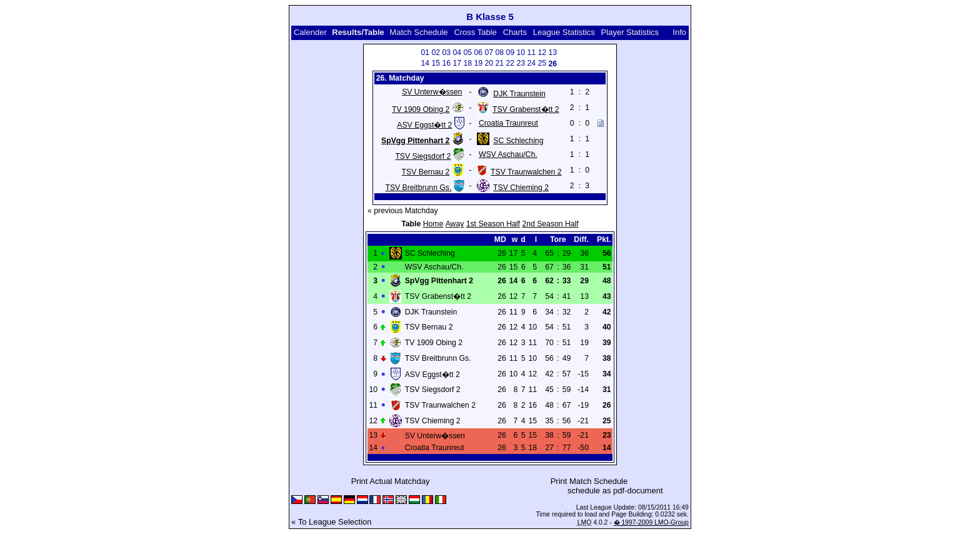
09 (510, 53)
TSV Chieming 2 (521, 188)
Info (679, 32)
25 (542, 63)
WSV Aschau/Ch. (508, 154)
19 (478, 63)
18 (467, 63)
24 (531, 63)
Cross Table (475, 32)
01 (425, 53)
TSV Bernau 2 (426, 172)
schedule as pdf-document (615, 491)
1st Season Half (493, 224)
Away (455, 224)
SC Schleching (518, 141)
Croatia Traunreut (508, 123)
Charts (515, 32)
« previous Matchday (403, 211)
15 (436, 63)
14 (425, 63)
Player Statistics (630, 32)
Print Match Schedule (589, 481)
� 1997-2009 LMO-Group (651, 522)
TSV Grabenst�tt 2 (526, 109)
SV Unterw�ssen (432, 92)
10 (521, 53)
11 (531, 53)
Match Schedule (418, 32)
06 (478, 53)
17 (457, 63)
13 (552, 53)
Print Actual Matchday (391, 481)
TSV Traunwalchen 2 (526, 172)
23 (521, 63)
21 (499, 63)
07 (489, 53)
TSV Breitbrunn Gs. (418, 188)
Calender (310, 32)
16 (446, 63)
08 (499, 53)
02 (436, 53)
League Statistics (564, 32)
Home (433, 224)
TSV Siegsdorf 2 (423, 156)
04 (457, 53)
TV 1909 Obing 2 (421, 109)
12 (542, 53)
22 (510, 63)
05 (467, 53)
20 (489, 63)
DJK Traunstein (519, 94)
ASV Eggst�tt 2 (424, 125)
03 (446, 53)
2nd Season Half (550, 224)
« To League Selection (331, 522)
